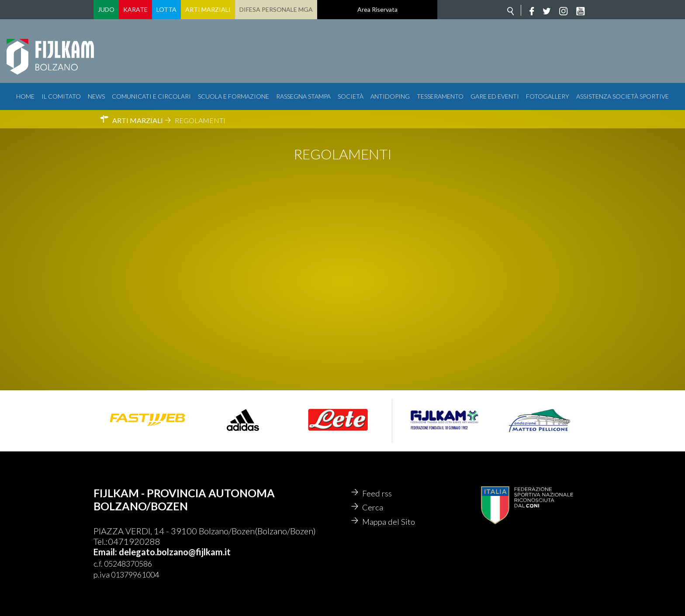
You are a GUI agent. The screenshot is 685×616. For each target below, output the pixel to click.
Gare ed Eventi (495, 96)
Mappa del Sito (389, 523)
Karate (135, 9)
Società (351, 96)
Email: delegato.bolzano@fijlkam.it (162, 552)
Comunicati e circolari (151, 96)
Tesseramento (440, 96)
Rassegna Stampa (303, 96)
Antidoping (390, 96)
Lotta (166, 9)
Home (25, 96)
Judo (106, 9)
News (96, 96)
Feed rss (378, 494)
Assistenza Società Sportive (623, 96)
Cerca (373, 509)
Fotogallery (548, 96)
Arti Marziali (208, 9)
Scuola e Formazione (234, 96)
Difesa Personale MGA (276, 9)
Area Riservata (377, 9)
